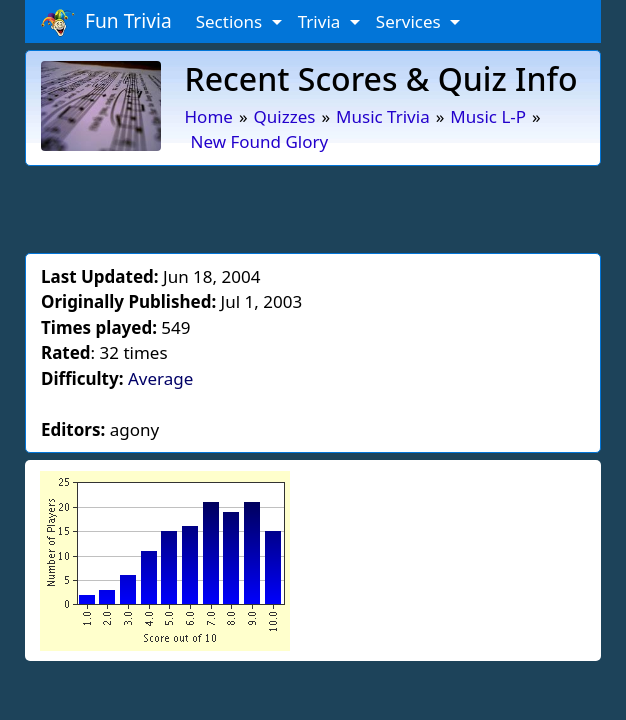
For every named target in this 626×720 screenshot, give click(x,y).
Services (410, 21)
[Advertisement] (313, 206)
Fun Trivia (106, 22)
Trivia (321, 21)
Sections (231, 21)
